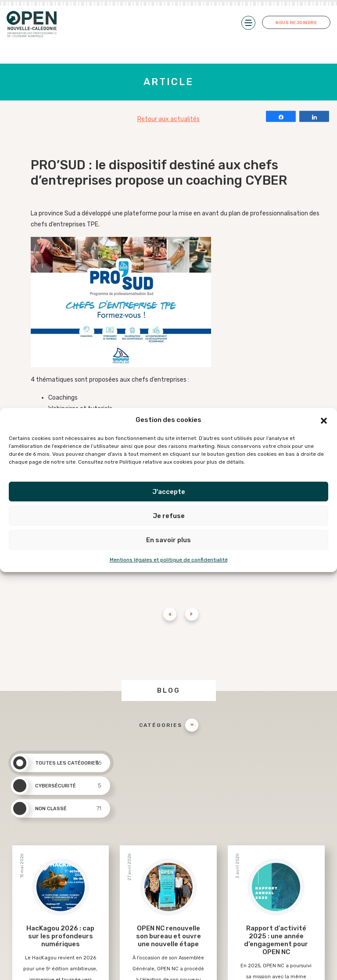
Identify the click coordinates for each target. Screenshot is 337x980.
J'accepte (169, 492)
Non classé (56, 808)
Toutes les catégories (56, 763)
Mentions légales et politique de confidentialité (169, 560)
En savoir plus (168, 540)
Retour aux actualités (168, 119)
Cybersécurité (56, 786)
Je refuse (169, 516)
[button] (324, 420)
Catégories (161, 725)
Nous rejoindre (296, 23)
